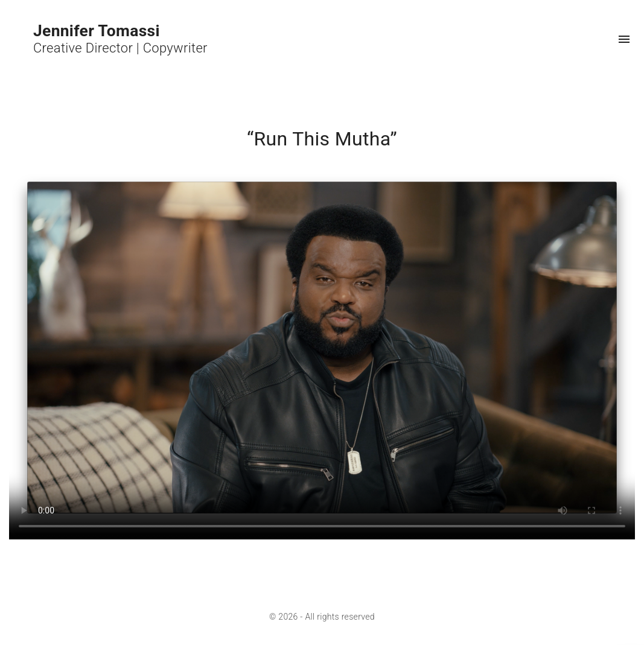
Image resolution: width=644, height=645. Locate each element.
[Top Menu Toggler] (624, 39)
